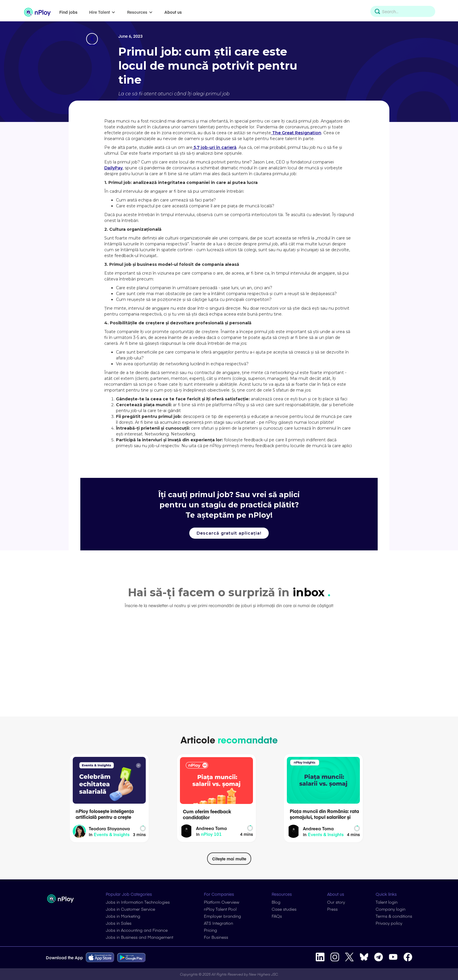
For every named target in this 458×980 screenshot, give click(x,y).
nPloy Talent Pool (220, 909)
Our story (336, 902)
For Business (216, 937)
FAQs (277, 916)
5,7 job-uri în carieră (215, 147)
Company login (391, 909)
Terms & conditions (394, 916)
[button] (102, 12)
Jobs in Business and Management (139, 937)
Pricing (210, 930)
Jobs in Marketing (123, 916)
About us (173, 12)
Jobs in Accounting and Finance (137, 930)
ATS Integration (218, 923)
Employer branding (222, 916)
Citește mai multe (229, 859)
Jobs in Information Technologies (138, 902)
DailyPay (113, 168)
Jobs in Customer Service (130, 909)
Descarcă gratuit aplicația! (229, 533)
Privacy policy (389, 923)
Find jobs (68, 12)
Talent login (387, 902)
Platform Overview (222, 902)
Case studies (284, 909)
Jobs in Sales (119, 923)
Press (332, 909)
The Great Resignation (296, 133)
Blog (276, 902)
